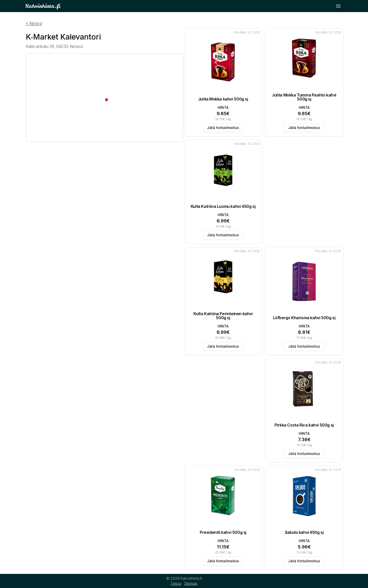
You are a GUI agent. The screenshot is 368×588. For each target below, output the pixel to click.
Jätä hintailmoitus (223, 128)
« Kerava (34, 23)
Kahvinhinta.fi (43, 6)
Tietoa (176, 583)
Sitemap (191, 583)
